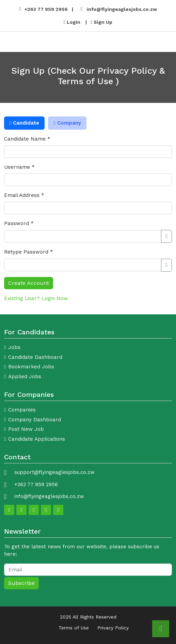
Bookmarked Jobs (31, 367)
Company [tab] (67, 123)
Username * (19, 167)
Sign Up (101, 22)
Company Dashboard (35, 420)
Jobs (14, 347)
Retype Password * (29, 252)
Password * (19, 223)
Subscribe (21, 583)
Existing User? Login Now (36, 298)
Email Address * (24, 195)
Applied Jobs (25, 376)
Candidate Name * (27, 139)
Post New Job (26, 429)
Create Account (29, 283)
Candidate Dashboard (35, 357)
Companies (22, 410)
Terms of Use (74, 628)
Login (72, 22)
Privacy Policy (113, 628)
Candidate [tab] (24, 123)
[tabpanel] (88, 212)
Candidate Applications (37, 439)
